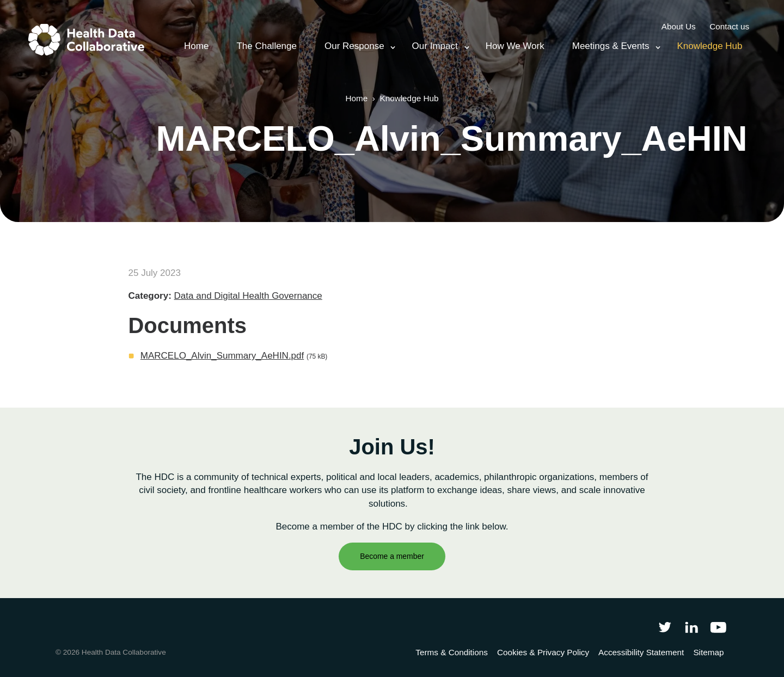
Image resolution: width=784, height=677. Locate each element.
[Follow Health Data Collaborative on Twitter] (664, 627)
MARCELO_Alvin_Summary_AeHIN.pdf (222, 356)
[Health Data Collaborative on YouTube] (718, 627)
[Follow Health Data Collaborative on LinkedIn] (691, 627)
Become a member (392, 556)
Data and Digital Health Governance (248, 296)
